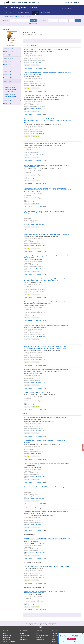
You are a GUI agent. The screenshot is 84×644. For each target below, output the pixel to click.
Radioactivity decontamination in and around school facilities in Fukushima (46, 234)
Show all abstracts (76, 35)
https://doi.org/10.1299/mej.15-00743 (36, 430)
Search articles (7, 639)
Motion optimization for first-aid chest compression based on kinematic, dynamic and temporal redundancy (45, 592)
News (37, 633)
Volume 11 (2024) (8, 55)
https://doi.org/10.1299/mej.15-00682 (36, 133)
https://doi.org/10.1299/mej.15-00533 (36, 525)
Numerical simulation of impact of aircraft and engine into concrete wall (45, 144)
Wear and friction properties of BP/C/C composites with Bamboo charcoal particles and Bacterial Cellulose (46, 418)
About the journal (46, 13)
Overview (22, 633)
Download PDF (39, 68)
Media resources (40, 639)
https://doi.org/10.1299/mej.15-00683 (36, 155)
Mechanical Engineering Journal (18, 17)
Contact (54, 639)
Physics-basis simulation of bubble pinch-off (37, 393)
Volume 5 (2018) (8, 75)
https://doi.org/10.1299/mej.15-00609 (36, 246)
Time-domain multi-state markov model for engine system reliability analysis (46, 566)
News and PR (32, 2)
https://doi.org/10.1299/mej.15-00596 (36, 336)
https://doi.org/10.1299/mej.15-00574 (36, 62)
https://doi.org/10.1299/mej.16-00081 (36, 498)
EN (75, 2)
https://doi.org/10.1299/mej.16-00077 (36, 454)
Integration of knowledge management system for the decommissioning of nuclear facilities (46, 257)
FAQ (53, 637)
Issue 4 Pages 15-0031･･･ (11, 90)
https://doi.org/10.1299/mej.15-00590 (36, 292)
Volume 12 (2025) (8, 52)
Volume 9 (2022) (8, 61)
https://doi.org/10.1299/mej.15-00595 (36, 224)
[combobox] (53, 21)
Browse (14, 2)
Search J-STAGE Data (9, 641)
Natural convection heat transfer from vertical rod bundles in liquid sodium (46, 325)
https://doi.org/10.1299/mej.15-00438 (36, 315)
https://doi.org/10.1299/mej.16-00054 (36, 178)
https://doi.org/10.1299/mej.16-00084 (36, 577)
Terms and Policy (24, 639)
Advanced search (33, 24)
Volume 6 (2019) (8, 71)
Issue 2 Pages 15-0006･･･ (11, 94)
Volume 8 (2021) (8, 65)
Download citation (65, 35)
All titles (5, 633)
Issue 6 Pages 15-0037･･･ (11, 85)
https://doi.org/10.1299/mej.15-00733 (36, 553)
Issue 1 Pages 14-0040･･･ (11, 97)
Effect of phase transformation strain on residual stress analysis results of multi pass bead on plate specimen (47, 73)
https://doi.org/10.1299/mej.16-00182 (36, 477)
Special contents (40, 637)
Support (41, 2)
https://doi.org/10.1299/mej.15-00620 (36, 383)
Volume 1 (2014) (8, 104)
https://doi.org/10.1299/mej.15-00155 (36, 604)
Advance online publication (22, 13)
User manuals (55, 633)
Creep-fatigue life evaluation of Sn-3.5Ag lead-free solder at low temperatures (46, 487)
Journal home (8, 13)
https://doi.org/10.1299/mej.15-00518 (36, 269)
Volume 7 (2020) (8, 68)
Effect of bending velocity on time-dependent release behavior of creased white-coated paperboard (47, 465)
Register (72, 639)
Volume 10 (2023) (8, 58)
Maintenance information (42, 635)
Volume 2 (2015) (8, 100)
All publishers (6, 637)
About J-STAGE (22, 2)
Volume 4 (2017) (8, 78)
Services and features (25, 635)
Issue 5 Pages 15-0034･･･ (11, 87)
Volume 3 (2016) (8, 81)
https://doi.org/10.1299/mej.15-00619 (36, 109)
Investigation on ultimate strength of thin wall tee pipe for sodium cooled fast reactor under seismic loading (47, 166)
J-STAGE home (7, 17)
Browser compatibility (57, 635)
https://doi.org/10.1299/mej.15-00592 (36, 201)
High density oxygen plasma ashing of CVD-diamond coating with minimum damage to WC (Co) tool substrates (46, 512)
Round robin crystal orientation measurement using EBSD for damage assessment (44, 442)
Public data (22, 637)
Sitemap (54, 641)
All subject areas (7, 635)
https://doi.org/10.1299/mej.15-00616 (36, 359)
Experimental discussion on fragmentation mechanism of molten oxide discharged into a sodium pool (45, 212)
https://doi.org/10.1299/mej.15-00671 (36, 404)
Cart (71, 2)
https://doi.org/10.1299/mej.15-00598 (36, 86)
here (80, 642)
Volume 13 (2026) (8, 48)
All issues (36, 13)
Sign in (67, 2)
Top (41, 627)
